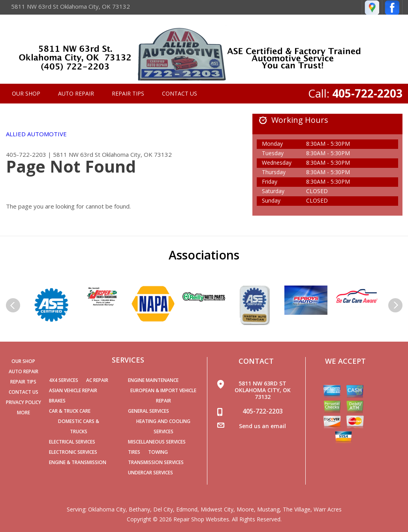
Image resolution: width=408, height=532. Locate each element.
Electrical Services (72, 442)
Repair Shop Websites (201, 519)
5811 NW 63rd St (77, 154)
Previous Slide (13, 305)
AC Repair (97, 380)
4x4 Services (64, 380)
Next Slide (395, 305)
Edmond (187, 509)
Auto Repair (76, 93)
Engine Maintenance (153, 380)
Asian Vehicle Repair (73, 390)
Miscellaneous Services (157, 442)
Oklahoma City (107, 509)
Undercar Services (150, 473)
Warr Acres (328, 509)
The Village (297, 509)
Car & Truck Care (70, 411)
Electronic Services (73, 452)
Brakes (57, 401)
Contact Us (180, 93)
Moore (245, 509)
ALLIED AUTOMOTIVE (36, 134)
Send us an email (262, 426)
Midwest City (217, 509)
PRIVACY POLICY (24, 402)
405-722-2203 (367, 93)
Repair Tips (128, 93)
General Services (149, 411)
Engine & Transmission (78, 462)
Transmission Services (156, 462)
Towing (158, 452)
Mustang (268, 509)
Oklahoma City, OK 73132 (137, 154)
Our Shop (26, 93)
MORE (24, 413)
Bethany (139, 509)
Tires (134, 452)
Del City (163, 509)
